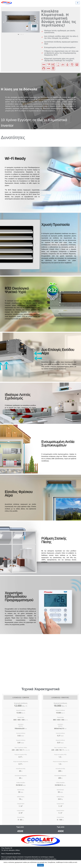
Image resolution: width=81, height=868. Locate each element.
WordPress (17, 854)
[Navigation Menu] (78, 3)
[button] (18, 34)
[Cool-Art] (7, 3)
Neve (3, 854)
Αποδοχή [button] (41, 865)
